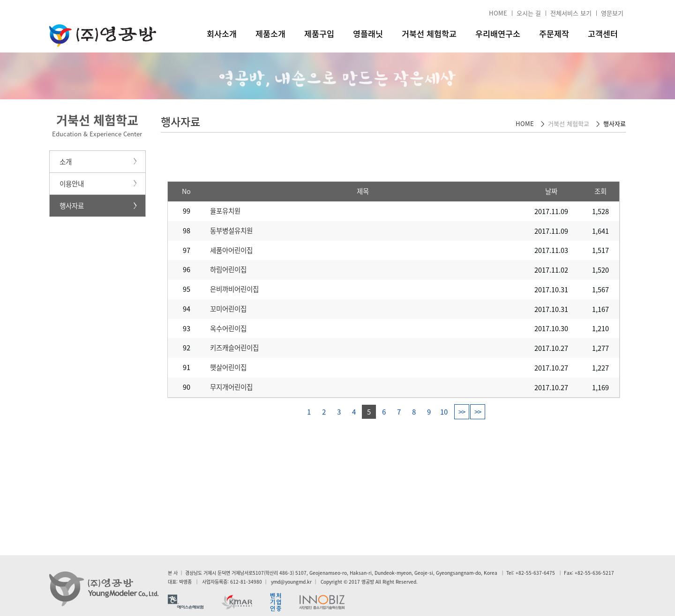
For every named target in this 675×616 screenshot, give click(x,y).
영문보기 (612, 13)
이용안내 (72, 184)
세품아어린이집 (231, 250)
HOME (498, 13)
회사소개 (222, 34)
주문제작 (554, 34)
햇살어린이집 (228, 367)
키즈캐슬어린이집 (234, 348)
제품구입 (319, 34)
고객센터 (603, 34)
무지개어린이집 (231, 387)
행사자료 (72, 206)
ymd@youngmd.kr (291, 582)
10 (444, 412)
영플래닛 (368, 34)
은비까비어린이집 (234, 289)
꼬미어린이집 (228, 309)
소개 (66, 162)
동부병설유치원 (231, 230)
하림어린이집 (228, 269)
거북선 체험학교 (429, 34)
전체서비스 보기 (571, 13)
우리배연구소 (498, 34)
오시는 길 (529, 13)
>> (462, 412)
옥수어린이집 (228, 328)
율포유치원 (225, 211)
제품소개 (270, 34)
